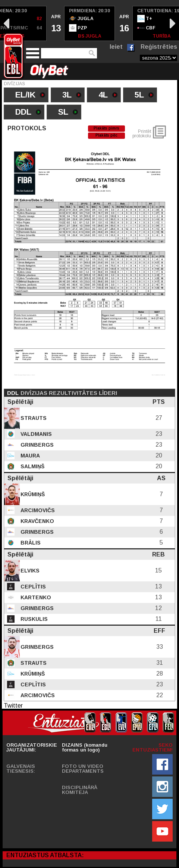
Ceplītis (32, 587)
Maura (29, 456)
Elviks (29, 571)
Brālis (30, 543)
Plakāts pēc (106, 135)
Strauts (33, 418)
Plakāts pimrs (106, 128)
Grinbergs (36, 445)
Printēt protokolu (142, 134)
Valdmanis (35, 434)
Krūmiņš (32, 494)
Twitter (13, 706)
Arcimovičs (37, 510)
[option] (56, 23)
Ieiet (116, 47)
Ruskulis (33, 619)
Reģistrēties (159, 47)
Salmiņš (32, 466)
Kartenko (35, 597)
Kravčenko (37, 521)
